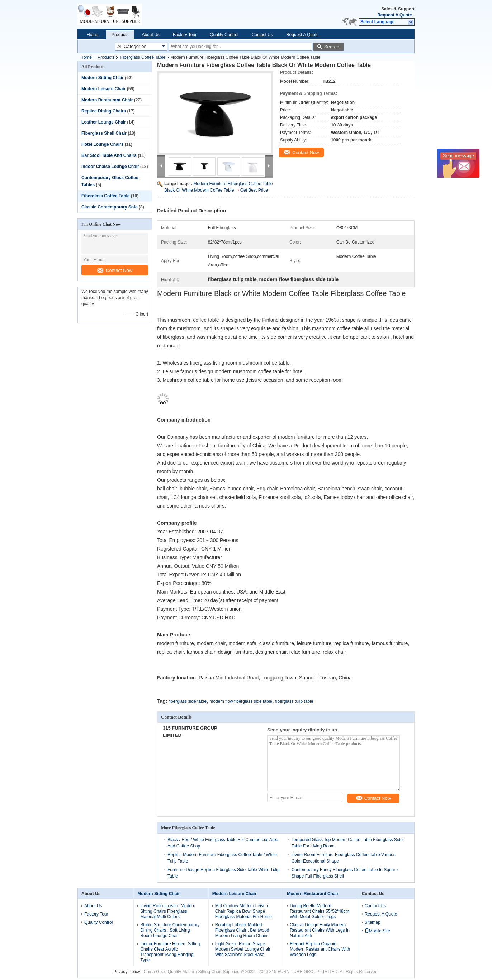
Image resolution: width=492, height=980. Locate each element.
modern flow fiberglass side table (241, 701)
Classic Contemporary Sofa (110, 207)
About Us (150, 35)
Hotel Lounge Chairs (102, 144)
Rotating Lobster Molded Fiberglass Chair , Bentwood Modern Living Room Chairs (242, 930)
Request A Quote (394, 15)
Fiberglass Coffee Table (143, 57)
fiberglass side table (188, 701)
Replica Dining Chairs (104, 111)
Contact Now (115, 270)
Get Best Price (254, 190)
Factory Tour (185, 35)
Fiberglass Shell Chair (104, 133)
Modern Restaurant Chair (107, 100)
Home (93, 35)
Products (120, 35)
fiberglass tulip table (294, 701)
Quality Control (224, 35)
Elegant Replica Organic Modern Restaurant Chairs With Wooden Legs (320, 949)
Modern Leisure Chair (103, 89)
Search (332, 47)
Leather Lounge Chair (104, 122)
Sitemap (373, 922)
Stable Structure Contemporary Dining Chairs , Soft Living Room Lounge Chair (170, 930)
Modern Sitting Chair (103, 78)
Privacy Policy (127, 972)
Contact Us (262, 35)
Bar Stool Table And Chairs (109, 155)
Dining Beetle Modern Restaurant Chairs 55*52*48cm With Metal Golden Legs (319, 911)
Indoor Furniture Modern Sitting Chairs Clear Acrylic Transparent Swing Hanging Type (170, 952)
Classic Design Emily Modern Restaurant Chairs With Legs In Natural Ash (320, 930)
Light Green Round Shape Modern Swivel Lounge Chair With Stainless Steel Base (243, 949)
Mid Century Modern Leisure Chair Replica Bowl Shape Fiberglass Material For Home (243, 911)
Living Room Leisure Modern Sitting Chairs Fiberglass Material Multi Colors (168, 911)
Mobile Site (377, 931)
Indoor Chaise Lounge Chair (110, 167)
